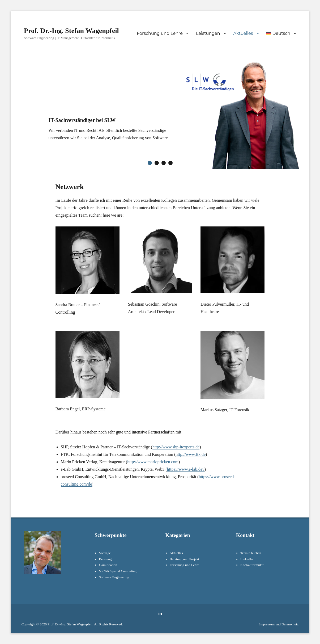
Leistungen (208, 33)
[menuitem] (281, 33)
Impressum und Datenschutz (279, 624)
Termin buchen (251, 553)
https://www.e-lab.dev (186, 469)
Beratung (105, 559)
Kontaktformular (252, 565)
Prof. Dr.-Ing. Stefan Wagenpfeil (71, 31)
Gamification (108, 565)
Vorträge (105, 553)
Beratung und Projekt (184, 559)
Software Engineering (114, 577)
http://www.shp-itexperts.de (176, 447)
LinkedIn (247, 559)
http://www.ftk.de (191, 454)
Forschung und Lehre (160, 33)
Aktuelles (243, 33)
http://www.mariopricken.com (153, 462)
